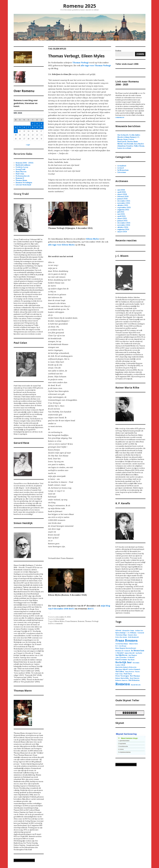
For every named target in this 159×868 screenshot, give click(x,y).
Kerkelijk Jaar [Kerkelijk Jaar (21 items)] (124, 662)
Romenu (81, 621)
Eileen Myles (93, 239)
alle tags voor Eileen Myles (61, 245)
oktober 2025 (123, 205)
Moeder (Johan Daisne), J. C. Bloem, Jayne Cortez (128, 138)
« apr (28, 145)
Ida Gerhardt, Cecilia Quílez (129, 135)
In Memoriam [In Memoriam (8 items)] (138, 651)
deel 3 (90, 609)
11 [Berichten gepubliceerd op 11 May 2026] (16, 131)
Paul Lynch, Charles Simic (128, 142)
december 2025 (124, 201)
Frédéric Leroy (22, 167)
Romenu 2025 (80, 6)
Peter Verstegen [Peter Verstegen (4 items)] (122, 676)
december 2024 (124, 223)
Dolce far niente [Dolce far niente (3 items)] (121, 637)
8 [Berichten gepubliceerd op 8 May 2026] (33, 127)
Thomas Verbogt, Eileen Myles (76, 56)
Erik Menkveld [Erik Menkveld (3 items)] (133, 637)
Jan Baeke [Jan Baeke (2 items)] (139, 653)
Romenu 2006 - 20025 (24, 163)
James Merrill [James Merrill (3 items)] (129, 653)
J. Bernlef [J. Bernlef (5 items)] (119, 653)
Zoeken (140, 54)
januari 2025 (122, 221)
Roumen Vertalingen (24, 183)
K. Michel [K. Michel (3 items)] (131, 657)
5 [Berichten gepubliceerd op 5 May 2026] (20, 127)
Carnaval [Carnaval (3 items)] (141, 633)
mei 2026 (121, 190)
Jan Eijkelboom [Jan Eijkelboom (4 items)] (121, 655)
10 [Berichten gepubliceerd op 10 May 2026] (41, 127)
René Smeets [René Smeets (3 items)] (135, 678)
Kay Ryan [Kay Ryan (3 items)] (131, 660)
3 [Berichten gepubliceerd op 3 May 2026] (41, 124)
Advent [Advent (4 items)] (118, 630)
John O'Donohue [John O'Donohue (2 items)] (121, 657)
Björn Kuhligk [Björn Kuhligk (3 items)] (121, 633)
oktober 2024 (123, 227)
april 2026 (122, 192)
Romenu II (20, 178)
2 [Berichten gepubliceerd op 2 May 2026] (37, 124)
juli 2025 (121, 212)
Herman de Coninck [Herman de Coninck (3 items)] (123, 651)
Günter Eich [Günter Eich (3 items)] (133, 644)
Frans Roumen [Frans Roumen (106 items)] (127, 640)
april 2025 (121, 216)
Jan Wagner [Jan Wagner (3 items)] (133, 655)
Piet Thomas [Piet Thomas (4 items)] (135, 676)
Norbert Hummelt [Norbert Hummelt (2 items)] (134, 669)
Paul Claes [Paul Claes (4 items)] (128, 674)
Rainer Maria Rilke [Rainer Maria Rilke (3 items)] (122, 678)
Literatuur (60, 619)
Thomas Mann (21, 180)
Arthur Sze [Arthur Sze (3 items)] (139, 630)
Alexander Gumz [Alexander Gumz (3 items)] (128, 630)
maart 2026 (122, 194)
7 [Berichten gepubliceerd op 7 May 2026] (28, 127)
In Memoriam (123, 170)
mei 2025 (121, 214)
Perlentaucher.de (23, 176)
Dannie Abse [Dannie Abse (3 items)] (132, 635)
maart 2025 (122, 218)
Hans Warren (21, 172)
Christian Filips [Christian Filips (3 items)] (121, 635)
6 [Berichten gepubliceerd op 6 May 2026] (24, 127)
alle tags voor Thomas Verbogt (96, 65)
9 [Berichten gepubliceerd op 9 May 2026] (37, 127)
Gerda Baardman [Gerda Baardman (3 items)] (122, 644)
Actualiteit (122, 166)
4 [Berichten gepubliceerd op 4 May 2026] (16, 127)
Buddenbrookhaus (23, 165)
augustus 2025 (123, 210)
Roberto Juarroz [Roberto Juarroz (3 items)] (121, 680)
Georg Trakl (20, 169)
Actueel (121, 168)
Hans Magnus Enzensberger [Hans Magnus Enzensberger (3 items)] (126, 648)
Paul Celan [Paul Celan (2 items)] (119, 674)
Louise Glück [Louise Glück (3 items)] (120, 665)
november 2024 (124, 225)
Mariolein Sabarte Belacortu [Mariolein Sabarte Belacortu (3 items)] (126, 667)
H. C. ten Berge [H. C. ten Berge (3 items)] (121, 646)
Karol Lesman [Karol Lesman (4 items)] (121, 660)
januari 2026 (122, 199)
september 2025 (124, 207)
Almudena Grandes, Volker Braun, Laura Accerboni (131, 147)
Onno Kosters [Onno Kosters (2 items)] (130, 672)
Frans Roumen (71, 621)
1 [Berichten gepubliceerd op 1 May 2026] (33, 124)
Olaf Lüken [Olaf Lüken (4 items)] (120, 672)
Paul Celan (20, 174)
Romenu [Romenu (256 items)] (123, 684)
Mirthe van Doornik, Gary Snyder (131, 144)
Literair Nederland (23, 185)
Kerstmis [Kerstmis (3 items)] (136, 663)
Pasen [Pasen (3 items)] (137, 672)
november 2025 (124, 203)
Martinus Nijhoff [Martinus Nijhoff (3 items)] (121, 669)
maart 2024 (122, 232)
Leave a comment (55, 624)
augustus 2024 (123, 229)
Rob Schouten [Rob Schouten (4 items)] (134, 680)
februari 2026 (123, 196)
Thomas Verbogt (81, 63)
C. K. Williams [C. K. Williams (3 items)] (131, 633)
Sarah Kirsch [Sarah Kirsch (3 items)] (136, 685)
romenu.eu (120, 117)
